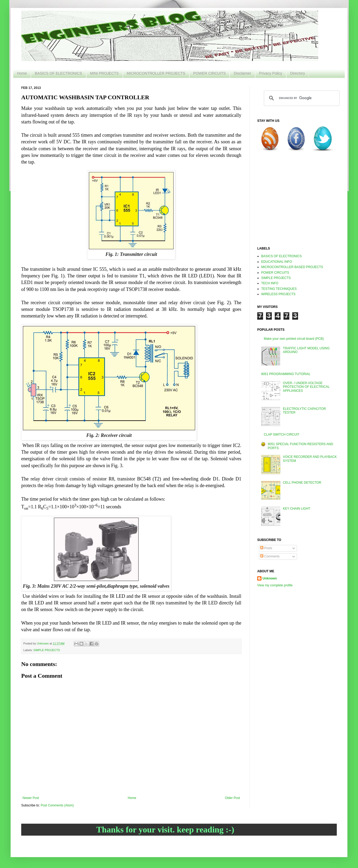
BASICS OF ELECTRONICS (58, 73)
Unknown (270, 578)
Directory (298, 73)
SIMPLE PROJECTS (47, 650)
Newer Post (31, 798)
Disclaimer (242, 73)
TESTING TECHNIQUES (279, 289)
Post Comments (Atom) (57, 805)
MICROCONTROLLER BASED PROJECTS (292, 267)
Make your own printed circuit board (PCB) (294, 339)
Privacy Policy (271, 73)
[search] (301, 98)
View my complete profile (275, 585)
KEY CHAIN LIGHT (297, 509)
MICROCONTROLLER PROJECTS (156, 73)
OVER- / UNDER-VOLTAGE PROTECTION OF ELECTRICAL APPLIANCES (306, 387)
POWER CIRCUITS (210, 73)
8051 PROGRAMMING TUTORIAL (286, 374)
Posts (266, 548)
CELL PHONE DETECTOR (302, 483)
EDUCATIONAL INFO (277, 262)
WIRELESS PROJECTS (278, 294)
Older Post (232, 798)
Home (22, 73)
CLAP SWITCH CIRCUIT (282, 435)
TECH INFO (270, 283)
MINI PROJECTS (104, 73)
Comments (270, 556)
